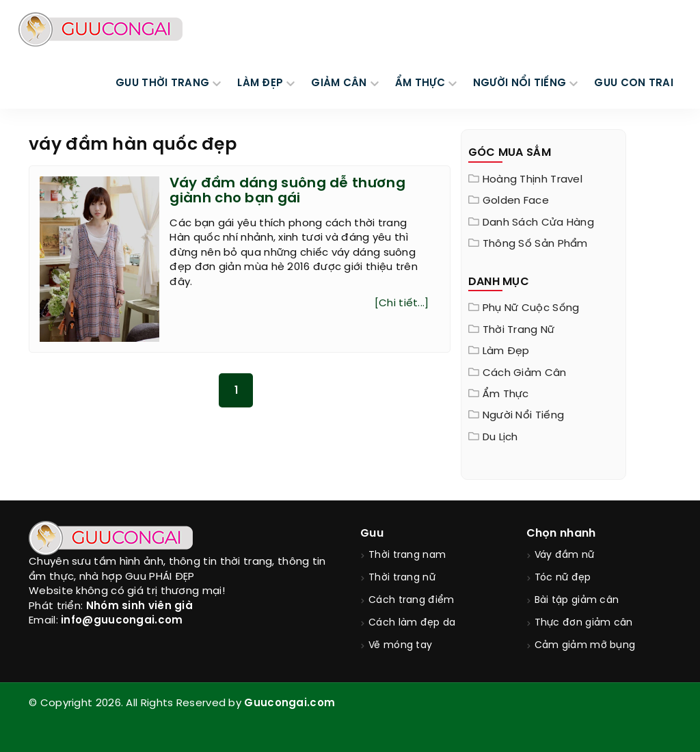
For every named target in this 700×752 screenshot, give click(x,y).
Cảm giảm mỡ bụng (585, 646)
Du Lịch (500, 438)
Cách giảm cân (525, 373)
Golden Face (516, 201)
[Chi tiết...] (402, 304)
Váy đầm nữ (565, 555)
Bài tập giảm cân (577, 601)
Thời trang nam (407, 555)
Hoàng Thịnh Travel (533, 180)
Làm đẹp (506, 351)
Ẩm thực (506, 394)
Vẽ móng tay (400, 646)
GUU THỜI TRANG (162, 83)
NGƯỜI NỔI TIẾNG (520, 83)
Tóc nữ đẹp (563, 578)
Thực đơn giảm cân (584, 623)
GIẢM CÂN (339, 83)
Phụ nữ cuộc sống (531, 308)
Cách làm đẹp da (412, 623)
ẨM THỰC (420, 83)
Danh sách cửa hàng (538, 223)
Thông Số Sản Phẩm (535, 244)
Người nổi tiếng (524, 416)
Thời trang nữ (519, 330)
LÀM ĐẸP (260, 83)
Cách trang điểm (412, 601)
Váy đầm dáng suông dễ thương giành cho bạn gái (287, 191)
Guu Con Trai (634, 83)
